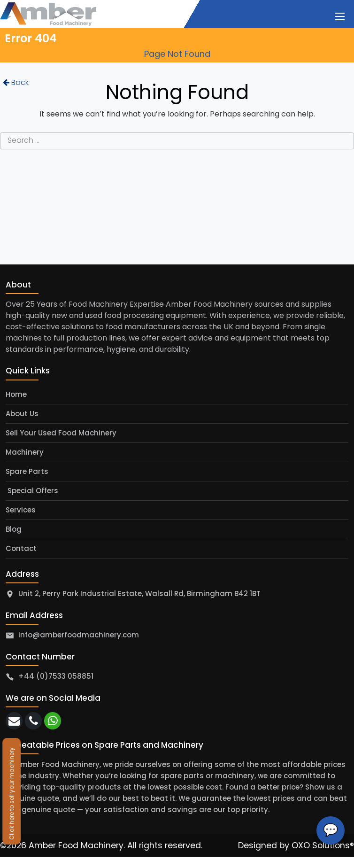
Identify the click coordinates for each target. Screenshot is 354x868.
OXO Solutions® (323, 845)
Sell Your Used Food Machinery (61, 433)
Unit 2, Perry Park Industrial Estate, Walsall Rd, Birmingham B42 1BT (139, 593)
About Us (22, 414)
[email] (14, 721)
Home (16, 394)
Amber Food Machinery (76, 845)
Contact (21, 548)
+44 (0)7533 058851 (56, 676)
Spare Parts (27, 471)
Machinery (25, 452)
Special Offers (32, 491)
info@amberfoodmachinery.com (79, 635)
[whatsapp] (53, 721)
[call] (33, 721)
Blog (14, 529)
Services (21, 510)
